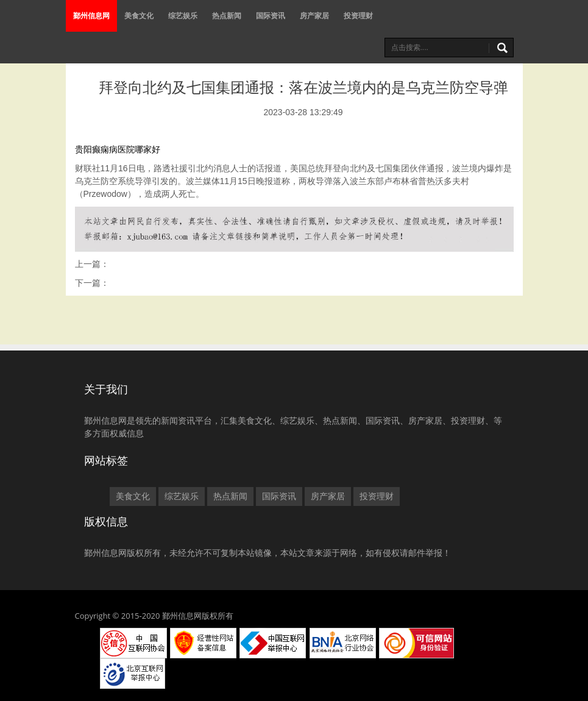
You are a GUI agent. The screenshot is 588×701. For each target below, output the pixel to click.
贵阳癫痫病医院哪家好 (118, 149)
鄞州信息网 (91, 16)
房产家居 (314, 16)
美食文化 (139, 16)
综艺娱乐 (183, 16)
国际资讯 (271, 16)
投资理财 (358, 16)
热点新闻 (227, 16)
